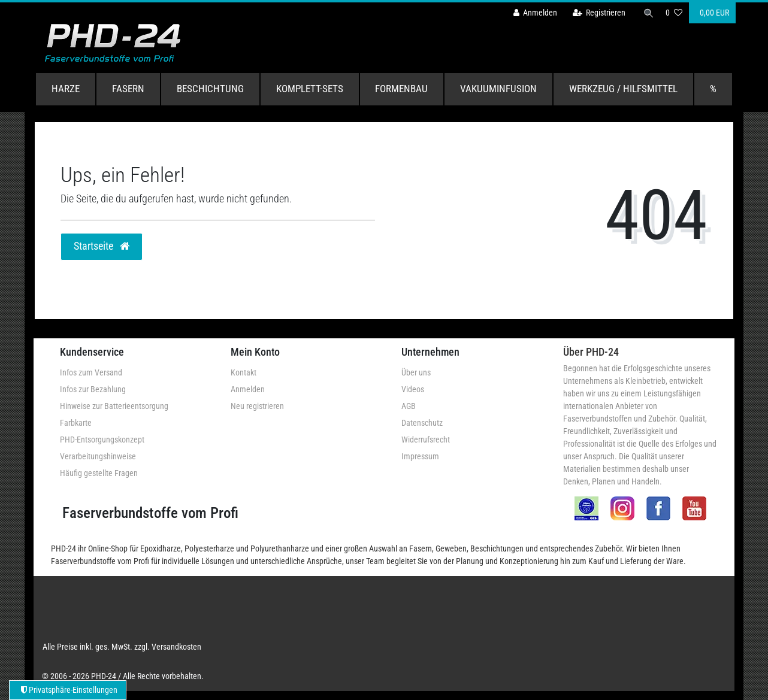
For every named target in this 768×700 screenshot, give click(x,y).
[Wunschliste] (674, 13)
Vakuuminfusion (498, 89)
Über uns (416, 372)
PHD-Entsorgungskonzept (102, 440)
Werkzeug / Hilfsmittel (623, 89)
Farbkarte (76, 423)
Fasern (128, 89)
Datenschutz (422, 423)
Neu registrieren (257, 406)
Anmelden (248, 389)
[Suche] (647, 13)
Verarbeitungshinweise (98, 456)
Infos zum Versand (91, 372)
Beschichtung (210, 89)
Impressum (420, 456)
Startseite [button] (102, 246)
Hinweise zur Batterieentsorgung (114, 406)
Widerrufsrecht (426, 440)
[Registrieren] (596, 13)
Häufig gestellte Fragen (99, 473)
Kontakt (244, 372)
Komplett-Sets (310, 89)
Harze (66, 89)
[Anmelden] (532, 13)
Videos (413, 389)
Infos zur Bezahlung (93, 389)
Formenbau (401, 89)
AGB (409, 406)
